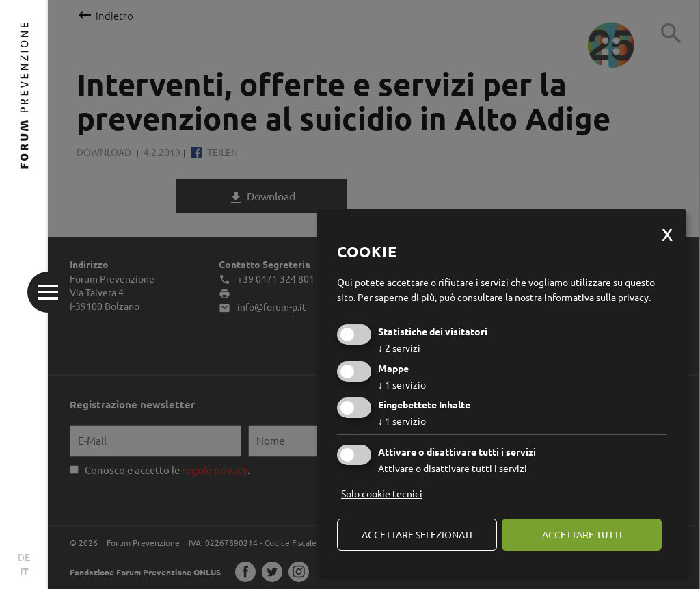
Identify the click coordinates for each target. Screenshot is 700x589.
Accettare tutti (582, 534)
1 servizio (402, 384)
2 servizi (399, 348)
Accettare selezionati (417, 534)
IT (24, 571)
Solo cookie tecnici (382, 493)
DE (24, 557)
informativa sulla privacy (596, 297)
